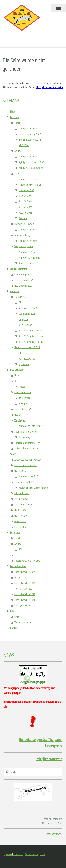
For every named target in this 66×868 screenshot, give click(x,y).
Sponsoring (24, 437)
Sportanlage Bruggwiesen (27, 443)
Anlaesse (15, 291)
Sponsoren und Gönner (26, 431)
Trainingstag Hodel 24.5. (31, 140)
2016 (21, 549)
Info (12, 611)
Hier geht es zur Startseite (50, 87)
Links (17, 617)
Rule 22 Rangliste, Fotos (31, 342)
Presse (22, 387)
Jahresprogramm (18, 269)
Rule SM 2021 (25, 213)
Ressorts (15, 117)
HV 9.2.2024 (20, 510)
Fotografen (24, 403)
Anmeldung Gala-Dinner (31, 426)
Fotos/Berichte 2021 (25, 600)
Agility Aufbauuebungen (31, 168)
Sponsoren (24, 364)
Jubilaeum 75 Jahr (23, 504)
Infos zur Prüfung (23, 392)
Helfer (18, 415)
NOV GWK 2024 (22, 577)
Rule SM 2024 (25, 201)
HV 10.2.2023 (21, 516)
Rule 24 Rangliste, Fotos (31, 330)
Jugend (18, 173)
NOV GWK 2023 (26, 589)
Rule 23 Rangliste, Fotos (31, 336)
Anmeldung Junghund (29, 257)
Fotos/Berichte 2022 (25, 594)
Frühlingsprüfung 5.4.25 (30, 134)
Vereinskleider (21, 499)
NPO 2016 (24, 145)
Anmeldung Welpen (28, 252)
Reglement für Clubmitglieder (34, 488)
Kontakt (14, 628)
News (13, 112)
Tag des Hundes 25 (24, 280)
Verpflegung (20, 420)
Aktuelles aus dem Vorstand (29, 460)
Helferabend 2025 (23, 286)
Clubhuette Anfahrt (24, 482)
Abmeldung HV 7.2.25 (29, 476)
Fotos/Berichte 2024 (25, 572)
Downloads (20, 521)
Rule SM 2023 (25, 207)
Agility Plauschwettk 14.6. (32, 162)
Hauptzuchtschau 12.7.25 (27, 347)
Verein (13, 454)
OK (20, 302)
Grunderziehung (22, 235)
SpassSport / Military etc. (27, 561)
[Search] (33, 772)
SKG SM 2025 (17, 370)
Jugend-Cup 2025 (23, 409)
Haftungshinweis (54, 834)
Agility (18, 151)
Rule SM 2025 (25, 196)
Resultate (15, 532)
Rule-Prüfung (25, 325)
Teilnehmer (24, 398)
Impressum (8, 854)
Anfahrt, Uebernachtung (26, 448)
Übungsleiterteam (28, 128)
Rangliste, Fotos (27, 358)
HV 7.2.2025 (20, 471)
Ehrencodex (20, 527)
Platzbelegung (22, 274)
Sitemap (43, 854)
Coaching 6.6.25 (26, 190)
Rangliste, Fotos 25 (28, 308)
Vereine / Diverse (23, 622)
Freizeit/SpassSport (24, 224)
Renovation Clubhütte (26, 465)
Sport (17, 123)
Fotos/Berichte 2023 (25, 583)
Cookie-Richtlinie (31, 854)
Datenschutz (18, 854)
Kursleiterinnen (26, 263)
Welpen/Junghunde (24, 246)
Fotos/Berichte (18, 566)
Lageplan (23, 319)
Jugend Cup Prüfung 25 (30, 185)
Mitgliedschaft (22, 493)
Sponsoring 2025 (27, 314)
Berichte (23, 218)
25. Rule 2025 (21, 297)
